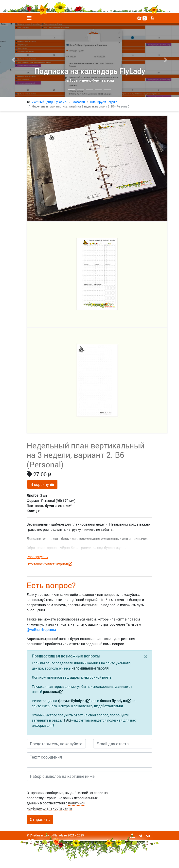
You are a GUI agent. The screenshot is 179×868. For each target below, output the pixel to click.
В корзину (42, 484)
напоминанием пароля (90, 668)
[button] (13, 60)
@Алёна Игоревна (41, 629)
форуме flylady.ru (74, 701)
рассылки (53, 692)
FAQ (67, 720)
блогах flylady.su (115, 701)
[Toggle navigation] (29, 18)
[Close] (146, 656)
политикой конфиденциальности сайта (56, 806)
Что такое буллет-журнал (49, 564)
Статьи (32, 840)
